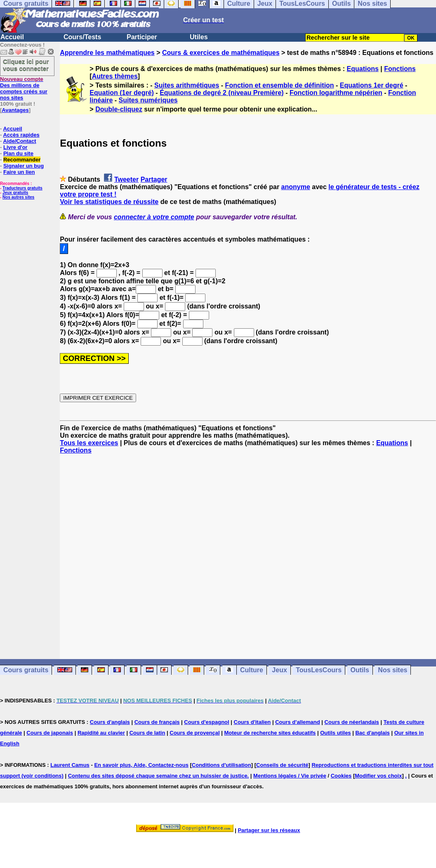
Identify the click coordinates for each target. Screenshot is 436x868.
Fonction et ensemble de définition (280, 85)
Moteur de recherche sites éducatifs (270, 733)
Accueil (12, 37)
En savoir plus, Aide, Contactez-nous (141, 765)
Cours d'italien (252, 722)
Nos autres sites (18, 197)
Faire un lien (19, 172)
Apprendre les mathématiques (107, 53)
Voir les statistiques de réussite (109, 202)
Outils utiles (335, 733)
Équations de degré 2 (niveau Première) (222, 93)
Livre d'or (15, 147)
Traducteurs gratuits (22, 188)
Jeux (279, 670)
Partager (154, 179)
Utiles (199, 37)
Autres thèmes (115, 76)
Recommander (22, 160)
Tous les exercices (89, 443)
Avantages (15, 110)
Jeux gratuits (15, 193)
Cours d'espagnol (206, 722)
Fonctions (400, 69)
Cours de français (157, 722)
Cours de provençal (194, 733)
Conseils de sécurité (282, 765)
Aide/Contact (19, 141)
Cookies (341, 776)
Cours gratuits (26, 670)
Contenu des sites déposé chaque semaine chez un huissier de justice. (159, 776)
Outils (360, 670)
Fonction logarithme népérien (336, 93)
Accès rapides (21, 135)
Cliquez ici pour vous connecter (26, 65)
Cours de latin (147, 733)
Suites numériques (148, 100)
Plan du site (18, 153)
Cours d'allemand (298, 722)
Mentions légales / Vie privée (290, 776)
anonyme (296, 187)
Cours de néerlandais (352, 722)
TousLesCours (319, 670)
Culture (252, 670)
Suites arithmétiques (187, 85)
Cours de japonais (50, 733)
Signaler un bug (24, 166)
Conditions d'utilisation (222, 765)
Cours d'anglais (110, 722)
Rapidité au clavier (101, 733)
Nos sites (392, 670)
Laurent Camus (70, 765)
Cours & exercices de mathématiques (221, 53)
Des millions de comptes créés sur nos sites (24, 88)
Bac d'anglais (372, 733)
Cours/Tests (82, 37)
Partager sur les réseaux (269, 830)
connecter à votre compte (154, 217)
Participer (142, 37)
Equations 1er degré (372, 85)
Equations (363, 69)
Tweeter (126, 179)
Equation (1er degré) (122, 93)
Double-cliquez (119, 109)
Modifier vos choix (378, 776)
